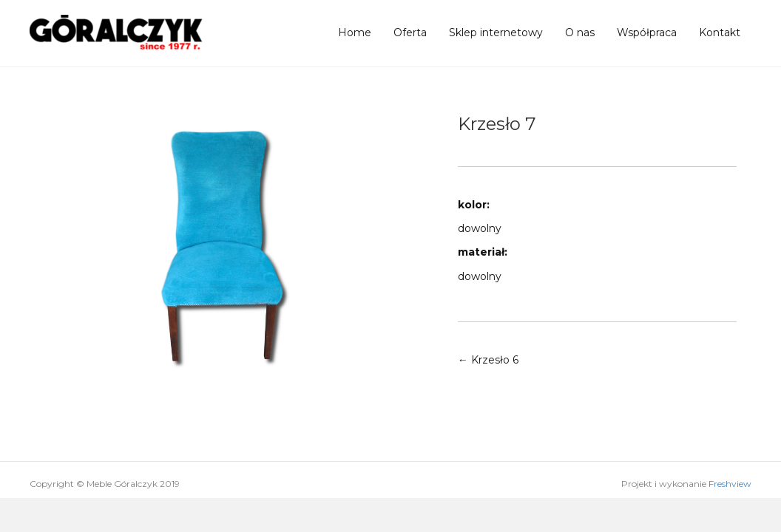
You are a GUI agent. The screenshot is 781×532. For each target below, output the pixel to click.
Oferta (410, 33)
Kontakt (720, 33)
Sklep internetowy (496, 33)
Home (355, 33)
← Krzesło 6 (488, 360)
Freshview (730, 484)
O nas (580, 33)
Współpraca (647, 33)
